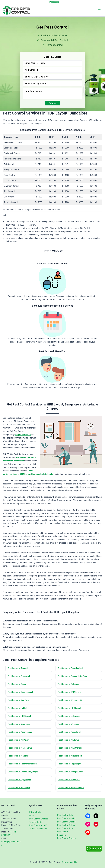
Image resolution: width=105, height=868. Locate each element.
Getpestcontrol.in (23, 435)
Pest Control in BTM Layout (71, 693)
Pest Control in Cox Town (20, 701)
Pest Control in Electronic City (72, 701)
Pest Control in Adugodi (19, 668)
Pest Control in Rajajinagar (70, 767)
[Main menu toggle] (99, 10)
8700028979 (52, 2)
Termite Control (36, 822)
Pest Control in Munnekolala (71, 758)
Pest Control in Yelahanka (20, 791)
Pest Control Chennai (67, 822)
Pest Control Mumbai (67, 818)
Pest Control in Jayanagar (20, 726)
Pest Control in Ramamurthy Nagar (24, 775)
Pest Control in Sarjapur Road (72, 775)
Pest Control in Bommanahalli (22, 693)
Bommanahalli (38, 474)
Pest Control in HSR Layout (20, 718)
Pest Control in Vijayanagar (21, 783)
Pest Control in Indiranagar (70, 718)
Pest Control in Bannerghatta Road (74, 677)
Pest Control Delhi (65, 815)
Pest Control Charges (39, 819)
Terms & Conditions (38, 829)
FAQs (32, 815)
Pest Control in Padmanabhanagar (24, 767)
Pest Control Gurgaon (67, 838)
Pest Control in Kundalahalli (71, 734)
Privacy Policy (36, 812)
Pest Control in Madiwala (70, 742)
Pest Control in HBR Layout (70, 709)
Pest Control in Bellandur (69, 685)
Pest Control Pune (65, 828)
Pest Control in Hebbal (18, 709)
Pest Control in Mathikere (20, 758)
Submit (52, 103)
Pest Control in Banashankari (71, 668)
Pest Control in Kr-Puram (19, 742)
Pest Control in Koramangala (21, 734)
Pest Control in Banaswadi (20, 677)
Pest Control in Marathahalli (71, 750)
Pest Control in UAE (38, 825)
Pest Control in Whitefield (70, 783)
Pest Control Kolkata (66, 825)
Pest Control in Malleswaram (21, 750)
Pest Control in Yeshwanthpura (72, 791)
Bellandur (49, 474)
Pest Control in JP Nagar (69, 726)
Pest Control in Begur (18, 685)
